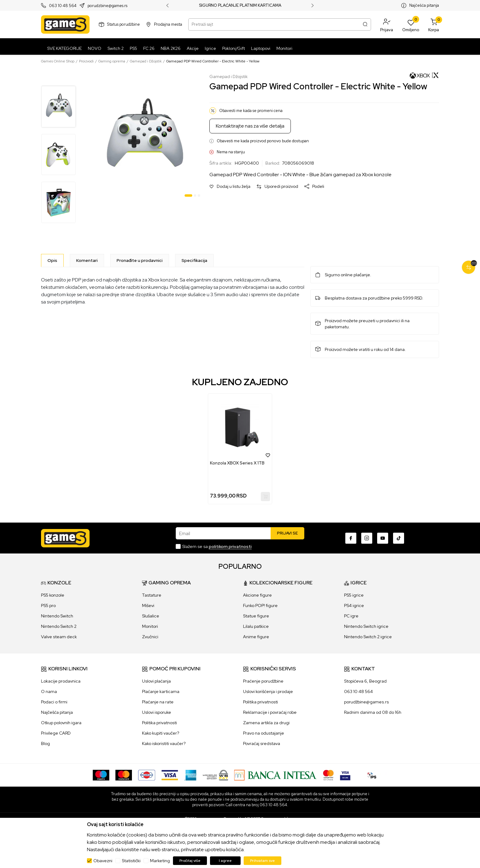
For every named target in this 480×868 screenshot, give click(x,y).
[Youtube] (383, 538)
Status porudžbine (124, 24)
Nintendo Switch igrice (366, 626)
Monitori (150, 626)
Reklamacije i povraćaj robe (270, 712)
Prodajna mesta (168, 24)
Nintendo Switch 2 (59, 626)
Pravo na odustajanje (264, 733)
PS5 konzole (53, 595)
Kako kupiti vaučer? (161, 733)
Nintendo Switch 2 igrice (368, 637)
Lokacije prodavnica (61, 681)
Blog (45, 743)
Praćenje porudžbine (263, 681)
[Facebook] (351, 538)
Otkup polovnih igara (61, 723)
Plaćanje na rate (158, 702)
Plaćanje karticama (161, 691)
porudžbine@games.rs (366, 702)
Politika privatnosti (159, 723)
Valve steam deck (59, 637)
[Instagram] (367, 538)
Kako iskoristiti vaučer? (164, 743)
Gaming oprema (112, 61)
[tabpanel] (143, 137)
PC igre (351, 616)
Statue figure (256, 616)
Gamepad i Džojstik (146, 61)
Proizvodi (86, 61)
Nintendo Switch (57, 616)
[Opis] (52, 260)
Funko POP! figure (260, 605)
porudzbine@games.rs (107, 6)
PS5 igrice (354, 595)
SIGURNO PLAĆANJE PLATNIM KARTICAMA (240, 6)
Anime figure (256, 637)
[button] (387, 24)
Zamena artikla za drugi (266, 723)
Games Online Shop (58, 61)
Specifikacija (194, 260)
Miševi (148, 605)
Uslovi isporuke (157, 712)
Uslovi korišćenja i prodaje (268, 691)
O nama (49, 691)
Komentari (87, 260)
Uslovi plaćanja (156, 681)
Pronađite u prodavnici (140, 260)
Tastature (152, 595)
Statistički (131, 861)
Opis (52, 260)
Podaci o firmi (54, 702)
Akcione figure (257, 595)
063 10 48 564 (63, 6)
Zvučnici (150, 637)
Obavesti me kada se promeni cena (251, 111)
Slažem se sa (217, 546)
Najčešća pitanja (424, 5)
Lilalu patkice (256, 626)
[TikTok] (399, 538)
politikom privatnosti (230, 546)
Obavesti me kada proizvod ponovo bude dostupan (263, 141)
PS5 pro (48, 605)
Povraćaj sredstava (262, 743)
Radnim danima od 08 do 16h (373, 712)
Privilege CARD (56, 733)
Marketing (160, 861)
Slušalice (151, 616)
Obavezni (103, 861)
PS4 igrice (354, 605)
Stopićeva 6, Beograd (365, 681)
